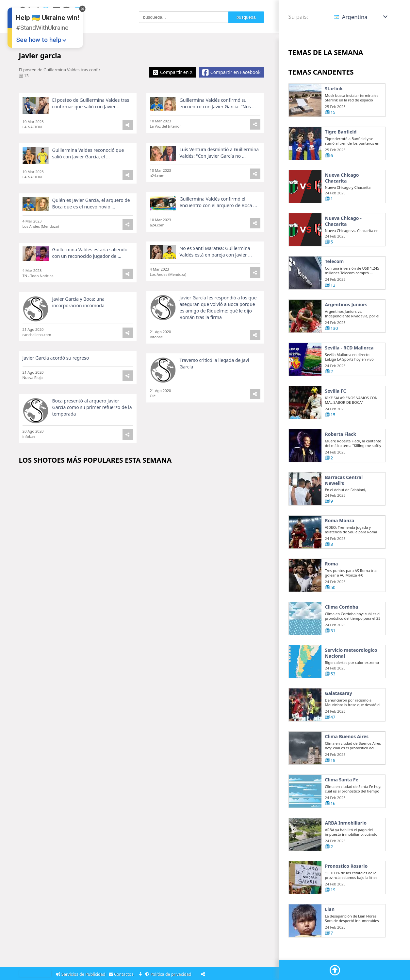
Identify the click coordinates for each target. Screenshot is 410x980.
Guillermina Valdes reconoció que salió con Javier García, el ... (88, 153)
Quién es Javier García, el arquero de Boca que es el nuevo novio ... (91, 203)
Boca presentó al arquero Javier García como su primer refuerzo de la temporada (92, 408)
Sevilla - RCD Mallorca (349, 349)
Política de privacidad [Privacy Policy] (169, 974)
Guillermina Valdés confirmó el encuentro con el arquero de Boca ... (218, 202)
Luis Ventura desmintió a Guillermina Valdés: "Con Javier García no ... (219, 153)
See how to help (39, 40)
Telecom (335, 262)
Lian (330, 910)
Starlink (334, 89)
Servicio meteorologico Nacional (351, 654)
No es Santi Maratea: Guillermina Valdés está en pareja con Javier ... (216, 252)
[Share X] (172, 72)
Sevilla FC (336, 392)
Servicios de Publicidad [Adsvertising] (81, 974)
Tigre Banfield (341, 132)
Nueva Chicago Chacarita (342, 178)
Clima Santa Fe (342, 781)
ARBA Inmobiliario (346, 824)
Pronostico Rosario (346, 867)
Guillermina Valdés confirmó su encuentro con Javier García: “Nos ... (218, 103)
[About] (141, 975)
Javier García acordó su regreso (56, 359)
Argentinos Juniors (346, 306)
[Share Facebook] (231, 72)
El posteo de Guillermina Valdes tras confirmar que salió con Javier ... (91, 103)
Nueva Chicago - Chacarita (343, 222)
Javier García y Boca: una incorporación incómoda (79, 303)
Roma (332, 565)
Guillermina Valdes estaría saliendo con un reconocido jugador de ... (90, 254)
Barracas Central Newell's (344, 481)
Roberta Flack (341, 435)
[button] (361, 17)
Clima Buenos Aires (347, 738)
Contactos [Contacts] (122, 974)
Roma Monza (340, 522)
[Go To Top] (335, 970)
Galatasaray (339, 694)
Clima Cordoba (342, 608)
